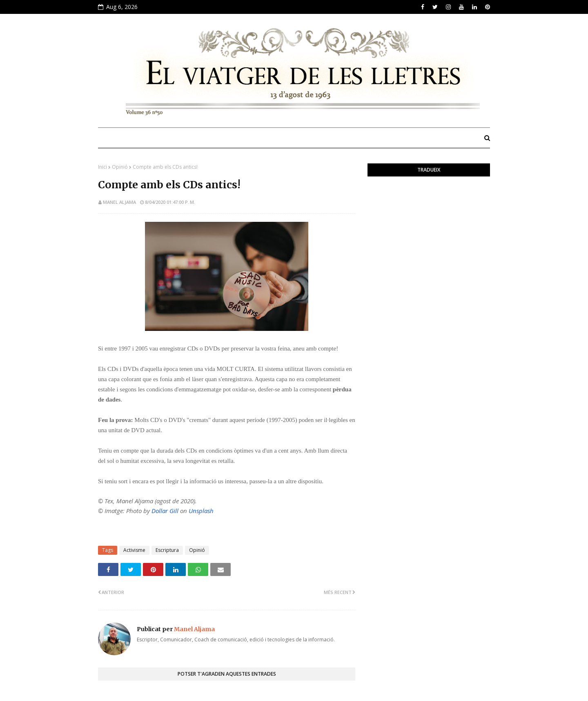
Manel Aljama (119, 202)
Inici (102, 167)
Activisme (134, 550)
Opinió (120, 167)
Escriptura (167, 550)
